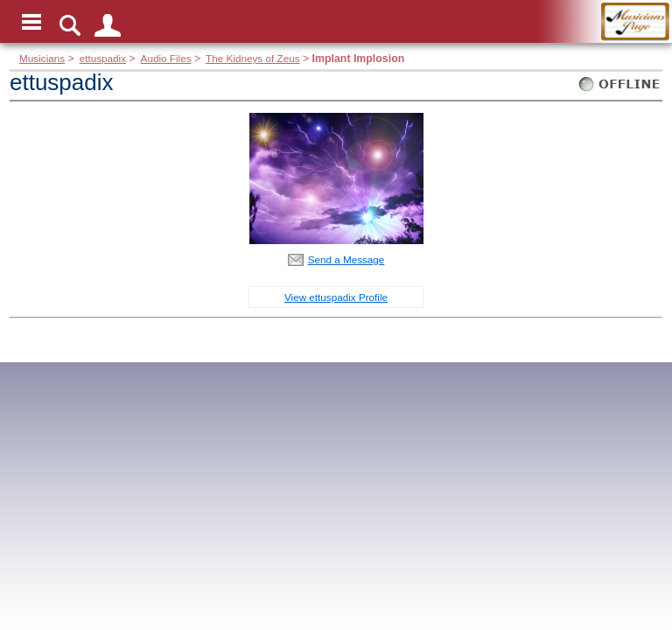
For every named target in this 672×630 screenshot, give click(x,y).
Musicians (42, 58)
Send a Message (346, 259)
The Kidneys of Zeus (252, 58)
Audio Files (166, 58)
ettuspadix (103, 58)
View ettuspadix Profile (336, 297)
